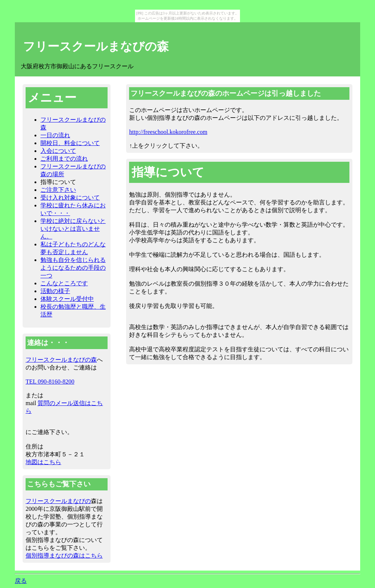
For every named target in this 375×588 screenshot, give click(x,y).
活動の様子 (55, 291)
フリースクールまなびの (58, 501)
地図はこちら (43, 462)
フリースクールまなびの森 (96, 46)
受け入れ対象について (70, 198)
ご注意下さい (58, 190)
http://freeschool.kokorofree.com (168, 132)
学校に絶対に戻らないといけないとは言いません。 (73, 229)
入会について (58, 151)
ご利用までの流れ (64, 159)
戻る (21, 581)
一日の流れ (55, 135)
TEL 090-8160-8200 (50, 382)
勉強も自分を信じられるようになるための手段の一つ (73, 268)
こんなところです (64, 283)
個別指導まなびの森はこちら (64, 556)
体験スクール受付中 (67, 299)
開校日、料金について (70, 143)
